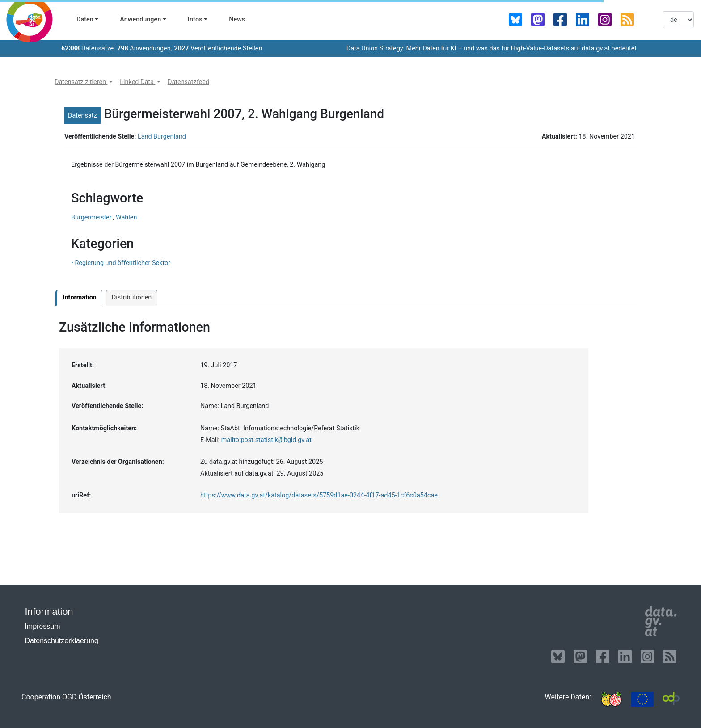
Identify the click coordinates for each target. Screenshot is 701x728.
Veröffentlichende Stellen (218, 48)
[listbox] (678, 20)
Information (80, 297)
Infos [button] (195, 19)
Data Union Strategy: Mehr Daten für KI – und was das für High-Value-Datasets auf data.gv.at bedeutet (492, 48)
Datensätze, (88, 48)
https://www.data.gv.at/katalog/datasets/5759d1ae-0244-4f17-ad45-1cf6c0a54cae (319, 495)
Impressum (42, 626)
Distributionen (132, 297)
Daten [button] (85, 19)
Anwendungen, (145, 48)
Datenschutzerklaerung (61, 641)
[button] (84, 82)
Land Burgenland (162, 137)
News (237, 19)
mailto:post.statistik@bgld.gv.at (266, 440)
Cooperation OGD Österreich (66, 697)
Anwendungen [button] (140, 19)
